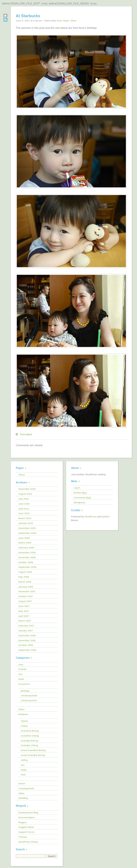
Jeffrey (24, 760)
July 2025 (23, 499)
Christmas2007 (29, 700)
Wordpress (79, 502)
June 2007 (24, 606)
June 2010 (24, 513)
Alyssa (24, 721)
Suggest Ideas (26, 827)
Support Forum (26, 832)
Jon (23, 765)
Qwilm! (106, 516)
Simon (22, 783)
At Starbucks (28, 16)
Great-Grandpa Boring (33, 755)
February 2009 (26, 548)
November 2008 (27, 557)
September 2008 (27, 567)
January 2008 (26, 587)
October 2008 (26, 562)
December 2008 (27, 552)
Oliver (73, 21)
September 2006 (27, 650)
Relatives (23, 714)
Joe (20, 674)
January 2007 (26, 631)
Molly (24, 770)
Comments (82, 498)
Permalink (26, 434)
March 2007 (25, 621)
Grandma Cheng (30, 736)
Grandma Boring (30, 731)
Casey (24, 726)
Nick (23, 775)
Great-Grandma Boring (33, 750)
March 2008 (25, 582)
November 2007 (27, 591)
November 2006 (27, 640)
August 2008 (25, 572)
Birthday (25, 691)
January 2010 (26, 523)
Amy (59, 21)
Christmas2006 (29, 696)
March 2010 (25, 518)
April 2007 (24, 616)
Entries (80, 493)
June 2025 (24, 504)
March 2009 (25, 543)
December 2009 (27, 528)
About (21, 475)
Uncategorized (26, 788)
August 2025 (25, 494)
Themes (23, 837)
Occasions (24, 684)
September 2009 (27, 533)
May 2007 (24, 611)
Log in (77, 488)
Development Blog (28, 812)
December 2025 (27, 489)
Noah (66, 21)
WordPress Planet (28, 842)
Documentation (26, 817)
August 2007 (25, 601)
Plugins (22, 822)
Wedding (23, 798)
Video (21, 793)
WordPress (91, 516)
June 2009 (24, 538)
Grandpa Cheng (29, 745)
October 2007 (26, 596)
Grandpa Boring (29, 741)
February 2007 (26, 626)
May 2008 (24, 577)
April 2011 (24, 509)
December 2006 (27, 635)
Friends (22, 669)
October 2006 (26, 645)
